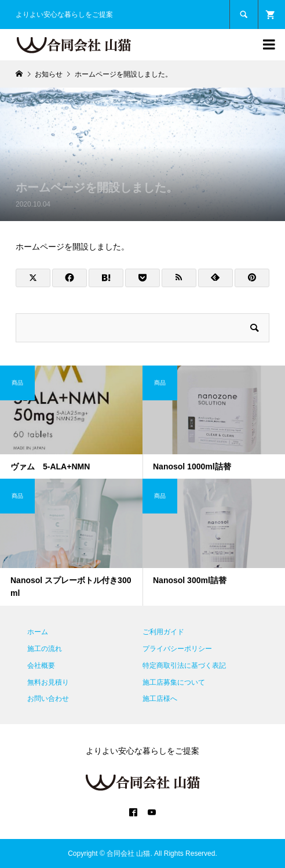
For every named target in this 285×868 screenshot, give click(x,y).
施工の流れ (45, 649)
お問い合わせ (48, 699)
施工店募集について (174, 682)
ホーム (38, 632)
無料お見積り (48, 682)
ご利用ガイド (163, 632)
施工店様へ (160, 699)
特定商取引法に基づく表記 (184, 666)
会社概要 (41, 666)
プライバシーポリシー (177, 649)
